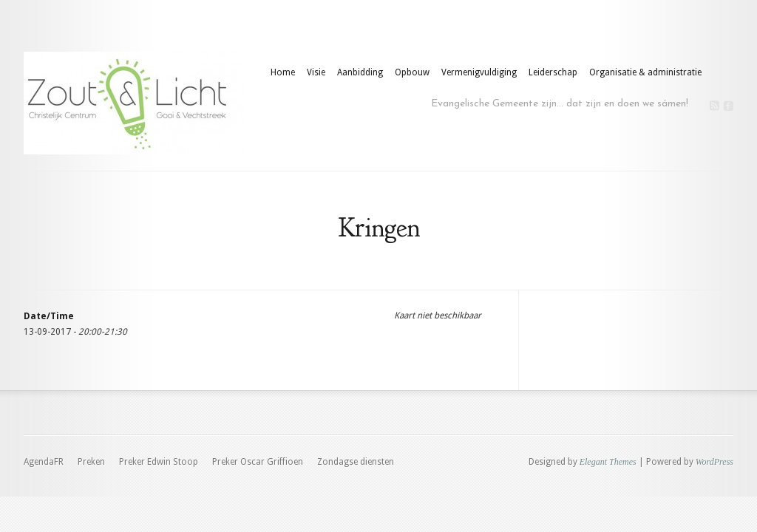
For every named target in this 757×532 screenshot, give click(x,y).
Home (283, 72)
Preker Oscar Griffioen (258, 462)
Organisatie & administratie (645, 72)
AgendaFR (44, 462)
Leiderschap (553, 72)
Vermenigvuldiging (479, 72)
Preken (91, 462)
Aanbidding (360, 72)
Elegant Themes (608, 462)
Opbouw (412, 72)
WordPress (714, 462)
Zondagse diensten (356, 462)
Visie (316, 72)
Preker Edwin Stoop (159, 462)
